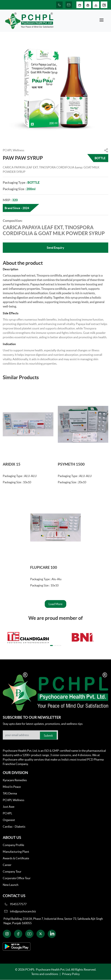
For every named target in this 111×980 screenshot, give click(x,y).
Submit (48, 736)
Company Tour (12, 871)
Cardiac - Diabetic (14, 827)
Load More (55, 604)
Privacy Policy (71, 974)
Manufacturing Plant (16, 852)
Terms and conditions (45, 974)
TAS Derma (10, 793)
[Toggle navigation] (101, 21)
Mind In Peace (12, 787)
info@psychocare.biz (23, 911)
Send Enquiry (55, 248)
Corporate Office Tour (17, 878)
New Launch (11, 885)
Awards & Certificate (16, 858)
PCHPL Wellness (14, 800)
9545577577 (18, 904)
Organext (9, 820)
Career (7, 865)
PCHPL (7, 813)
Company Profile (13, 845)
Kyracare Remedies (15, 780)
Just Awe (9, 807)
